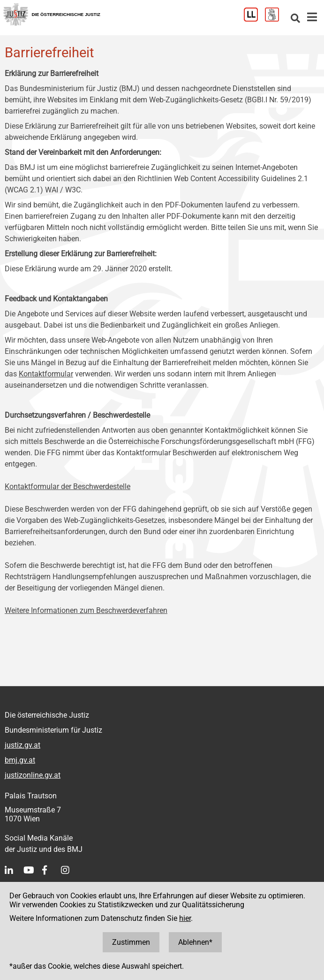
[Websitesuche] (295, 19)
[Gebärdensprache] (275, 19)
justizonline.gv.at (33, 775)
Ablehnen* (195, 942)
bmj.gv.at (20, 760)
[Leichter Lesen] (254, 19)
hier (185, 918)
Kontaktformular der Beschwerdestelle (68, 486)
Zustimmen (131, 942)
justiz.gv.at (23, 745)
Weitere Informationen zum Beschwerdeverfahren (86, 610)
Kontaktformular (46, 374)
